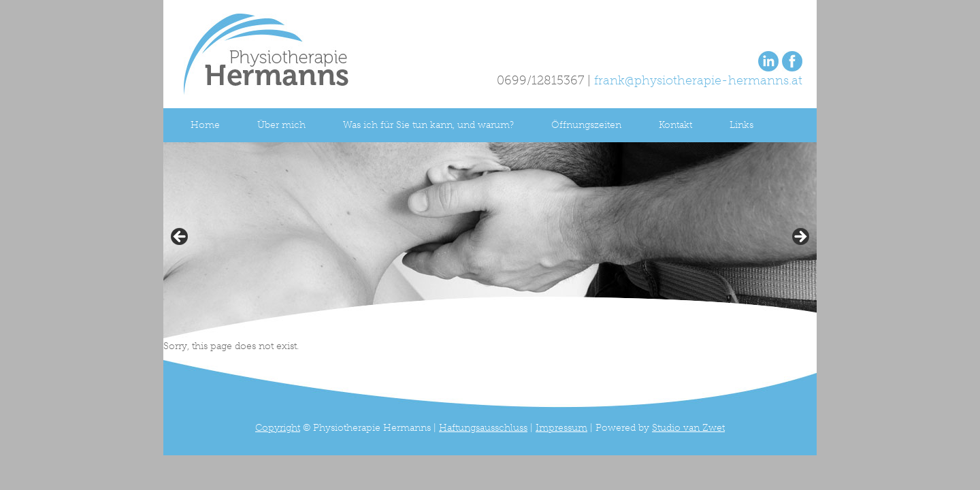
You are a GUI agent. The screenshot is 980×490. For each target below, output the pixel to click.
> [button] (800, 238)
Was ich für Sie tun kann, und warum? (428, 125)
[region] (490, 241)
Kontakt (675, 125)
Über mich (281, 125)
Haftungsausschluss (483, 428)
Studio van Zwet (688, 428)
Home (205, 125)
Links (741, 125)
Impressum (561, 428)
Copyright (278, 428)
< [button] (180, 238)
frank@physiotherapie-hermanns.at (698, 80)
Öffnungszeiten (586, 125)
